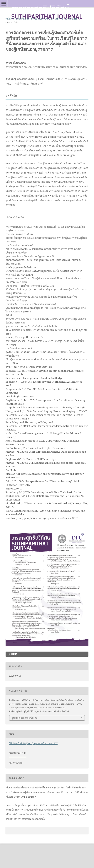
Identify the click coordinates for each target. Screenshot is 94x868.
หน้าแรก (10, 19)
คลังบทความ (22, 19)
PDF (14, 654)
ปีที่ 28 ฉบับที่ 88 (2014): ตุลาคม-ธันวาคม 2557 (55, 19)
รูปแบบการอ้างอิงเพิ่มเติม (25, 718)
